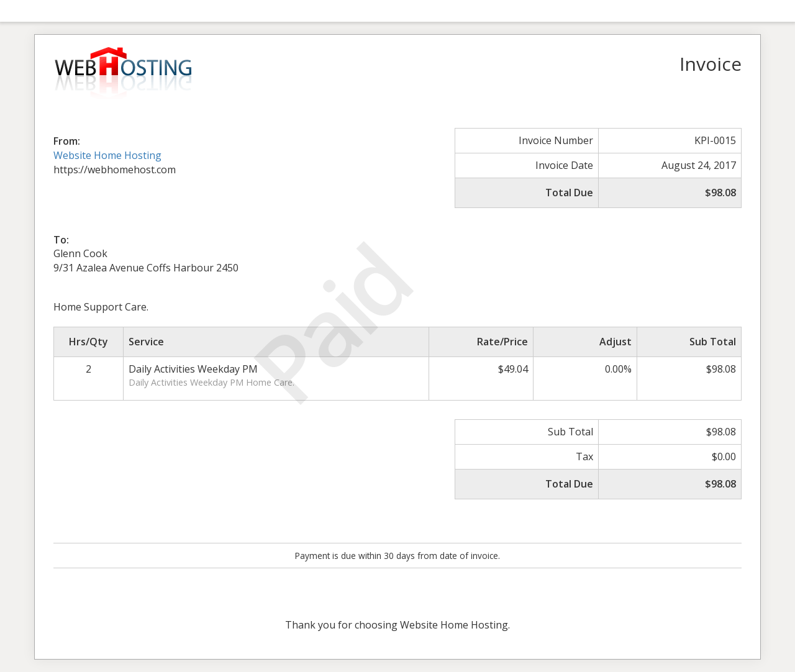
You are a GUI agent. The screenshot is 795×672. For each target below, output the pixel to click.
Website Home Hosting (107, 155)
